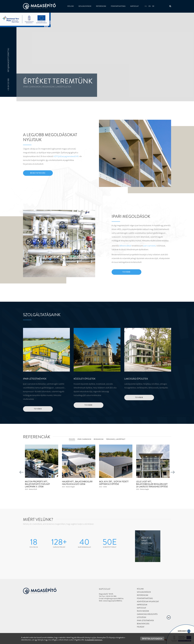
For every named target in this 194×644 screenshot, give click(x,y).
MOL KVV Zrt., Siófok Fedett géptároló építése (114, 483)
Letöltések (142, 617)
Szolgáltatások (85, 6)
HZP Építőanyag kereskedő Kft (66, 156)
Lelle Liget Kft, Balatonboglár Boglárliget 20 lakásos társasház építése (152, 484)
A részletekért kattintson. (94, 640)
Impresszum (142, 605)
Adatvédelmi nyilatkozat (148, 602)
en (150, 6)
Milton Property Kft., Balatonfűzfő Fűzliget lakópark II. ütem (37, 484)
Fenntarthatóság (118, 6)
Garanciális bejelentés (147, 614)
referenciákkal (125, 246)
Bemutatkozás (38, 173)
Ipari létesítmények (145, 621)
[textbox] (97, 110)
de (153, 6)
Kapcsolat (135, 6)
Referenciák (101, 6)
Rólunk (71, 6)
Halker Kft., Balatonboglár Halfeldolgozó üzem (77, 483)
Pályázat (141, 627)
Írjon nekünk (143, 611)
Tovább (126, 272)
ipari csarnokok (149, 246)
